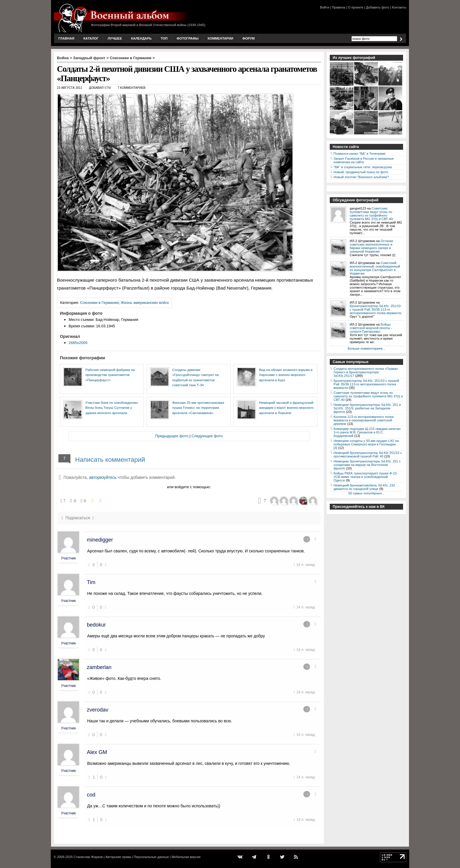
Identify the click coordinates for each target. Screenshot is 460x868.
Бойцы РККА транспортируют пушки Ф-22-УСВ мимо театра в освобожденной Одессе (366, 477)
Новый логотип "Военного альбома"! (361, 177)
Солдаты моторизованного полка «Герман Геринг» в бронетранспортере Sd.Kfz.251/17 (366, 372)
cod (91, 795)
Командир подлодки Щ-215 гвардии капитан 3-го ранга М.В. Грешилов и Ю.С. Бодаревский (367, 432)
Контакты (399, 7)
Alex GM (97, 752)
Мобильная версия (186, 857)
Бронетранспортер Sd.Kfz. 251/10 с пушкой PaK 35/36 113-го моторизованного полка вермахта (375, 309)
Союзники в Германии (131, 58)
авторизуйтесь (103, 477)
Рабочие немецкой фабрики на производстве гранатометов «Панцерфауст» (110, 375)
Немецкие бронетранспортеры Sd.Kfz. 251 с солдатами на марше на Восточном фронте (367, 465)
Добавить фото (378, 7)
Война (63, 58)
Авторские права (118, 857)
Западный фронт (89, 58)
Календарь (141, 38)
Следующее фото (207, 436)
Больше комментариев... (366, 348)
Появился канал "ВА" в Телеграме (360, 154)
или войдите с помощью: (189, 487)
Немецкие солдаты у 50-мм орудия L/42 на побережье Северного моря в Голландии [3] (366, 444)
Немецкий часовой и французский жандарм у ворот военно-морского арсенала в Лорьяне (286, 408)
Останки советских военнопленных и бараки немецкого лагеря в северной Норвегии (371, 246)
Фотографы (188, 38)
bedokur (96, 625)
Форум (248, 38)
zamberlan (99, 667)
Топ (164, 38)
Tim (91, 582)
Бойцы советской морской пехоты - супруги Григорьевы (371, 328)
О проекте (356, 7)
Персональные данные (151, 857)
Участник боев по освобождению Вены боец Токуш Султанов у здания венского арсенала (111, 408)
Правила (338, 7)
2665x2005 (78, 343)
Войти (325, 7)
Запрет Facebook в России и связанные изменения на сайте (364, 160)
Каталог (91, 38)
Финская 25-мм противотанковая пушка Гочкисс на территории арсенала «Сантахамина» (198, 408)
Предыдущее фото (172, 436)
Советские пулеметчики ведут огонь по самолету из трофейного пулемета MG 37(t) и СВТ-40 (371, 214)
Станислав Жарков (88, 857)
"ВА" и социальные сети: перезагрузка (363, 167)
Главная (66, 38)
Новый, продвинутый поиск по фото (361, 172)
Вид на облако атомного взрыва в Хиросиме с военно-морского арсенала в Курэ (286, 375)
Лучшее (115, 38)
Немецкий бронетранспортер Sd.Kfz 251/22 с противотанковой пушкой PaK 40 (368, 455)
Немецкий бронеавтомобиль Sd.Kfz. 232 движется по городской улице (364, 487)
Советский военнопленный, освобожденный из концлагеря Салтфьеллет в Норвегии (375, 268)
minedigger (100, 540)
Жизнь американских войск (145, 303)
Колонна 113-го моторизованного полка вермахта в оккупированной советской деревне (364, 420)
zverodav (98, 710)
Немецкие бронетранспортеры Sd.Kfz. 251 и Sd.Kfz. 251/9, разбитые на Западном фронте (367, 408)
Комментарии (220, 38)
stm (108, 88)
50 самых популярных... (366, 493)
